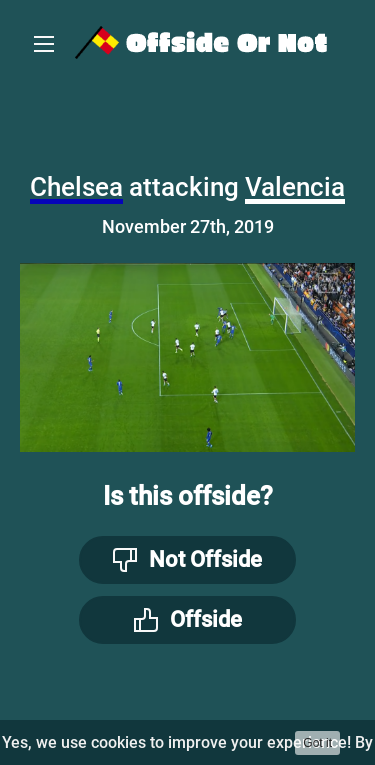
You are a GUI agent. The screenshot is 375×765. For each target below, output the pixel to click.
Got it (317, 743)
